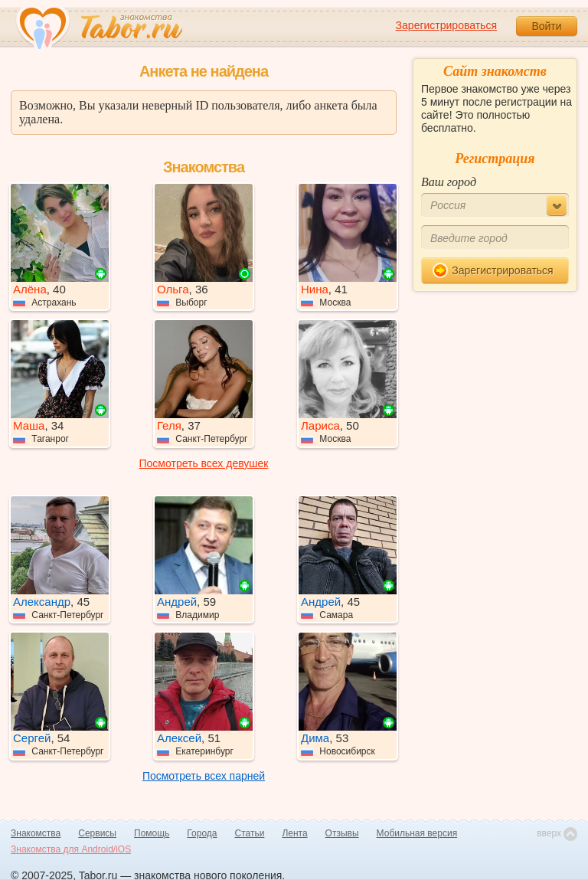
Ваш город (449, 182)
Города (202, 833)
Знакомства (36, 833)
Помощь (152, 833)
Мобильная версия (417, 833)
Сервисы (97, 833)
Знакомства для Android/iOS (71, 849)
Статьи (250, 833)
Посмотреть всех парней (204, 776)
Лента (294, 833)
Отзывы (342, 833)
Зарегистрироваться (446, 25)
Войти (546, 26)
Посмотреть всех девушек (204, 463)
